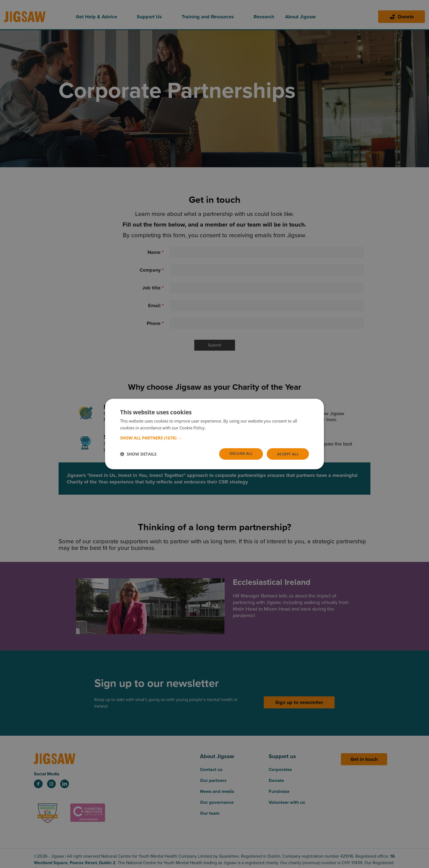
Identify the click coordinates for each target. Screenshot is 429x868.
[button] (215, 438)
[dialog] (215, 434)
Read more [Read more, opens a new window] (217, 427)
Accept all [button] (287, 454)
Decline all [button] (237, 454)
